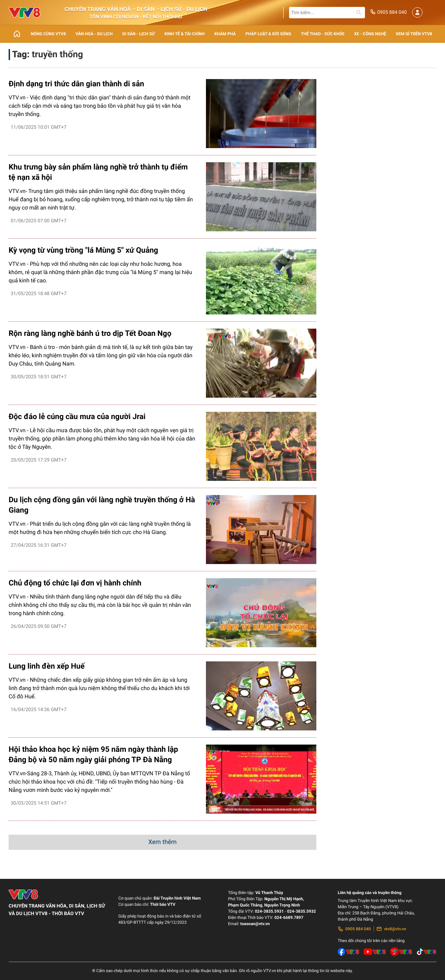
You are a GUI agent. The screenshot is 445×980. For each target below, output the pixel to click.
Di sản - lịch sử (139, 34)
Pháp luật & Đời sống (269, 34)
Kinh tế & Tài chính (185, 34)
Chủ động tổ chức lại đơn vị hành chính (75, 583)
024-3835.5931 (269, 911)
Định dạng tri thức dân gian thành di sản (76, 84)
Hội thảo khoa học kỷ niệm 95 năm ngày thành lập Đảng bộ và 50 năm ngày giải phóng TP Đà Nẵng (93, 755)
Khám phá (225, 34)
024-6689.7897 (289, 918)
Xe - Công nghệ (370, 34)
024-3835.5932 (301, 911)
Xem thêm (162, 842)
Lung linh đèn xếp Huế (47, 666)
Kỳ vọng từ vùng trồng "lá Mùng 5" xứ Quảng (83, 250)
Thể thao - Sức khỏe (323, 34)
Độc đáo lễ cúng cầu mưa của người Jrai (77, 417)
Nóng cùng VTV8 (48, 34)
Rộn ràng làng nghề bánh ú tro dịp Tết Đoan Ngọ (90, 334)
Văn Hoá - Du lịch (94, 34)
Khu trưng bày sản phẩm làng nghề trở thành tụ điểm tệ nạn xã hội (98, 172)
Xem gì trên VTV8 (414, 34)
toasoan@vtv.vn (255, 924)
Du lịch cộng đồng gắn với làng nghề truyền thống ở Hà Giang (102, 505)
